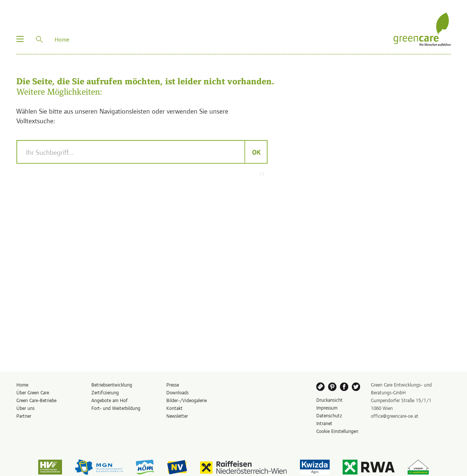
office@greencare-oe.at (395, 416)
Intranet (324, 423)
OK (256, 152)
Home (22, 384)
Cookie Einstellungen (337, 431)
